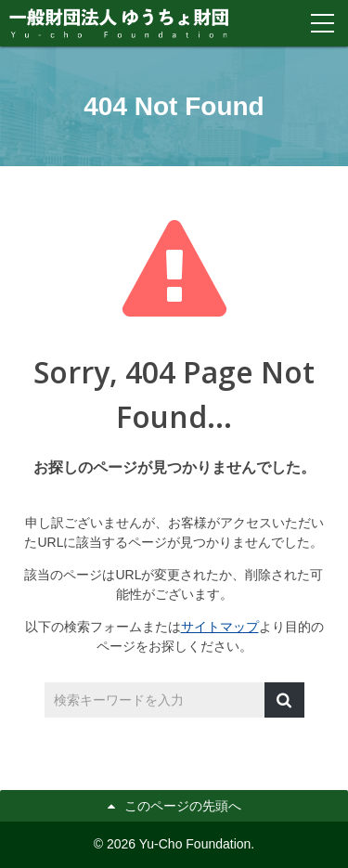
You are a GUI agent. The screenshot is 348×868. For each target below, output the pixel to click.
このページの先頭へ (183, 806)
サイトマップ (220, 627)
